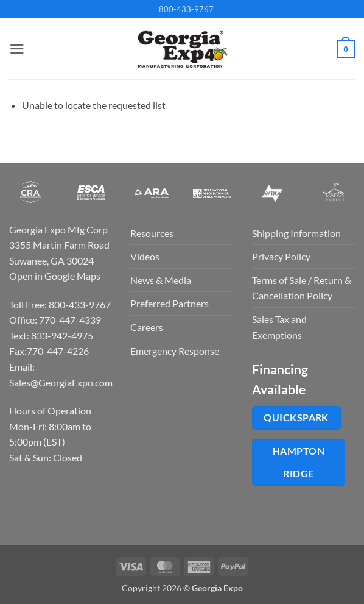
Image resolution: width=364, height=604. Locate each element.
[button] (16, 49)
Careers (147, 327)
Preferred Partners (170, 303)
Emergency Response (175, 351)
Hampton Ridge (299, 462)
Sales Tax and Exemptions (279, 327)
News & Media (161, 280)
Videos (145, 256)
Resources (152, 233)
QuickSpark (296, 417)
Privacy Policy (281, 256)
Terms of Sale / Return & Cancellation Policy (302, 288)
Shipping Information (296, 233)
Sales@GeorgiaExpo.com (61, 382)
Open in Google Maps (55, 276)
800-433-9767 (186, 9)
